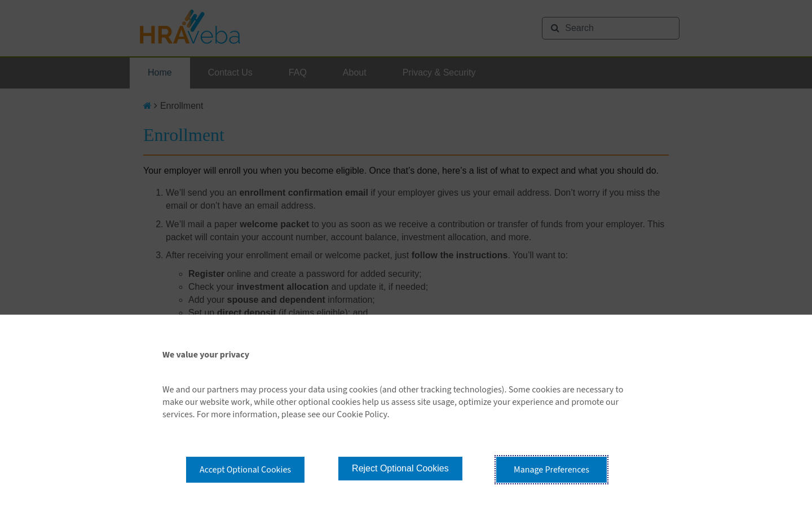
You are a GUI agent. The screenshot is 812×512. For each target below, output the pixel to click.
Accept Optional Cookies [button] (245, 470)
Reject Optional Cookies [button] (400, 468)
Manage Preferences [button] (551, 470)
